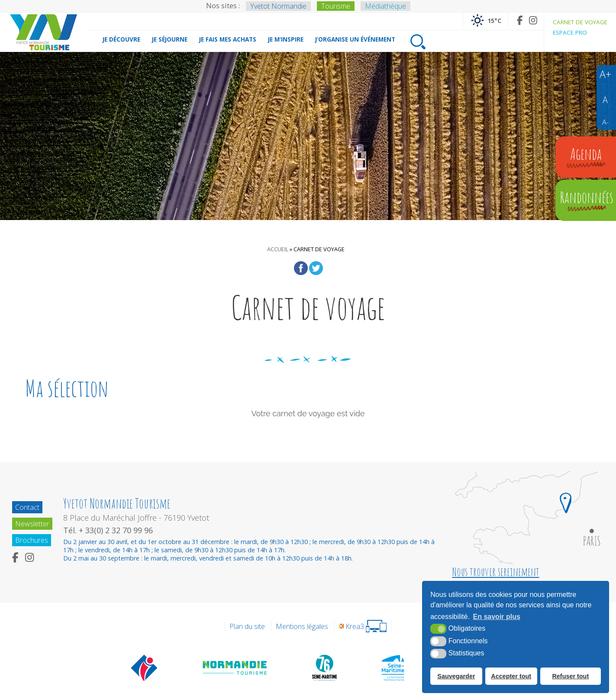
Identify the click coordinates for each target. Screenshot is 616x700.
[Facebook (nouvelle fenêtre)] (520, 20)
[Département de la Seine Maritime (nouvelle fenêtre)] (324, 668)
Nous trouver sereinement (496, 572)
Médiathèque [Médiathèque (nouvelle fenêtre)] (385, 6)
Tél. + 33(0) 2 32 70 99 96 (108, 530)
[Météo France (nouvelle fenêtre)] (485, 20)
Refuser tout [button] (570, 676)
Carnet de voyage (580, 22)
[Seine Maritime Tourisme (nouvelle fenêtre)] (393, 668)
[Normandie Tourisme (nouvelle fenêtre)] (235, 668)
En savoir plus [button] (497, 617)
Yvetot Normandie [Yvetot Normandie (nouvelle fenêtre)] (278, 6)
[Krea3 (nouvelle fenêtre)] (363, 626)
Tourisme (336, 6)
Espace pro (570, 32)
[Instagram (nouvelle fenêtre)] (533, 20)
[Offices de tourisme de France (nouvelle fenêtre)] (144, 668)
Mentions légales (302, 626)
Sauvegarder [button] (456, 676)
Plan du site (247, 626)
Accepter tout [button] (511, 676)
